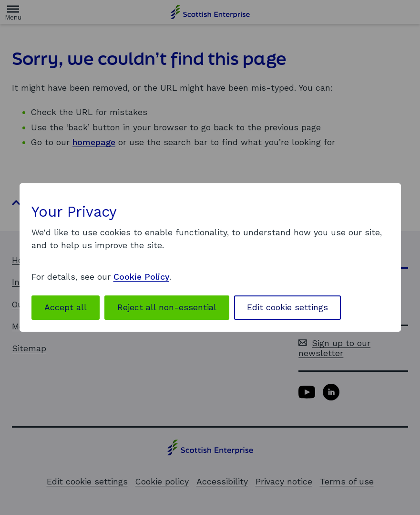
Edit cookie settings (287, 307)
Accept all (66, 307)
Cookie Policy (141, 277)
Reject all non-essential (167, 307)
